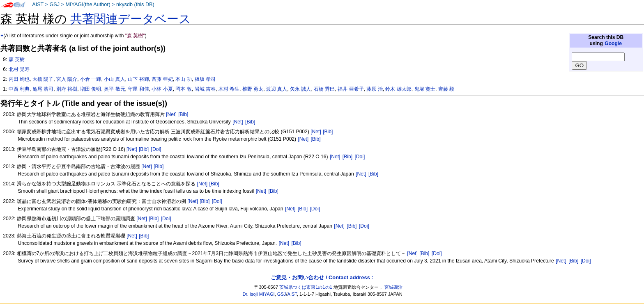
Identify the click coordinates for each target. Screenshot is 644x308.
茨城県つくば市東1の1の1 (306, 287)
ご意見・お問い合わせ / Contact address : (322, 277)
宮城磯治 (393, 287)
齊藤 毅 (446, 89)
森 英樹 (17, 59)
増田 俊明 (91, 89)
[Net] (171, 114)
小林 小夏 (162, 89)
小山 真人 (114, 79)
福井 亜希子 (351, 89)
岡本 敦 (183, 89)
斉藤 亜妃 (162, 79)
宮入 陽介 (67, 79)
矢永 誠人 (300, 89)
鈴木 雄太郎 (398, 89)
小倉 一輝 (91, 79)
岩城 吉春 (205, 89)
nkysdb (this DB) (135, 5)
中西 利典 (19, 89)
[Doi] (156, 149)
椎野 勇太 (253, 89)
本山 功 (183, 79)
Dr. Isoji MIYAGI (259, 294)
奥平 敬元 (114, 89)
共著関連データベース (131, 19)
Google (613, 43)
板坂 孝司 (205, 79)
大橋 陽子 (43, 79)
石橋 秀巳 (324, 89)
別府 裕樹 (67, 89)
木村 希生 (229, 89)
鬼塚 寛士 (425, 89)
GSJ (54, 5)
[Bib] (183, 114)
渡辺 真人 (277, 89)
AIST (38, 5)
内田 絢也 (19, 79)
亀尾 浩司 (43, 89)
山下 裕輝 (138, 79)
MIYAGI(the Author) (88, 5)
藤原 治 (374, 89)
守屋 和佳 (138, 89)
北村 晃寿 (19, 69)
